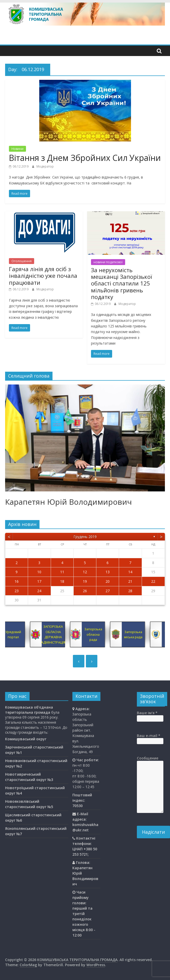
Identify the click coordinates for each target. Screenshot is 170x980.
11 (62, 572)
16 (17, 581)
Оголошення (22, 261)
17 (39, 581)
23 (17, 591)
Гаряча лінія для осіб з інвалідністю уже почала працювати (43, 276)
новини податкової (108, 262)
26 (85, 591)
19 (85, 581)
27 (108, 591)
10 (39, 572)
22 (153, 581)
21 (130, 581)
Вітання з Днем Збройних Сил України (85, 158)
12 (85, 572)
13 (108, 572)
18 (62, 581)
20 (108, 581)
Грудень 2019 (85, 537)
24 (39, 591)
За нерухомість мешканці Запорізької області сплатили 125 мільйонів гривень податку (122, 283)
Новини (17, 149)
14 (130, 572)
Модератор (45, 166)
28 (130, 591)
